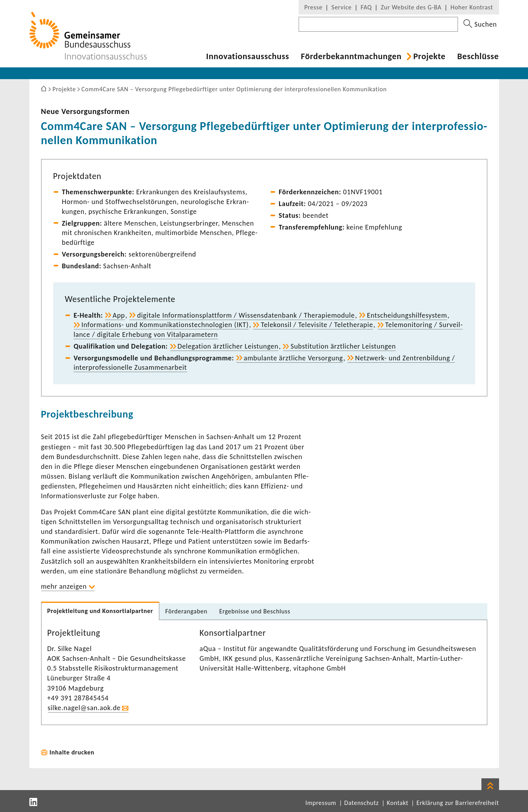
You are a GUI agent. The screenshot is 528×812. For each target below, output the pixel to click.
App (119, 315)
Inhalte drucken (72, 752)
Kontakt (397, 803)
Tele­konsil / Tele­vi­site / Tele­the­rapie (317, 325)
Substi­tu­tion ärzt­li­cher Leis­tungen (343, 346)
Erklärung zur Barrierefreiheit (458, 803)
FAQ (366, 7)
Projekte (429, 56)
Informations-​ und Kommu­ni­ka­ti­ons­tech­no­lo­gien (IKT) (165, 325)
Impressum (321, 803)
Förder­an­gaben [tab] (186, 611)
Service (342, 7)
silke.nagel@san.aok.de (84, 708)
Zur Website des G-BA (412, 7)
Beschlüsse (478, 56)
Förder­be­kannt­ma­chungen (351, 56)
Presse (314, 7)
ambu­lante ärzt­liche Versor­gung (293, 358)
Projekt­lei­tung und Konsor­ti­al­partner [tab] (100, 611)
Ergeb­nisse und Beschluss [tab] (255, 611)
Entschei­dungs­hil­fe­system (407, 315)
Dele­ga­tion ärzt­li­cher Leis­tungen (228, 346)
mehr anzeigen (64, 586)
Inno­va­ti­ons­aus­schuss (248, 56)
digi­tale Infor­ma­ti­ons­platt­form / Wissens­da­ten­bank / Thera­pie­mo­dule (246, 315)
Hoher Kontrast (472, 7)
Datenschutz (362, 803)
